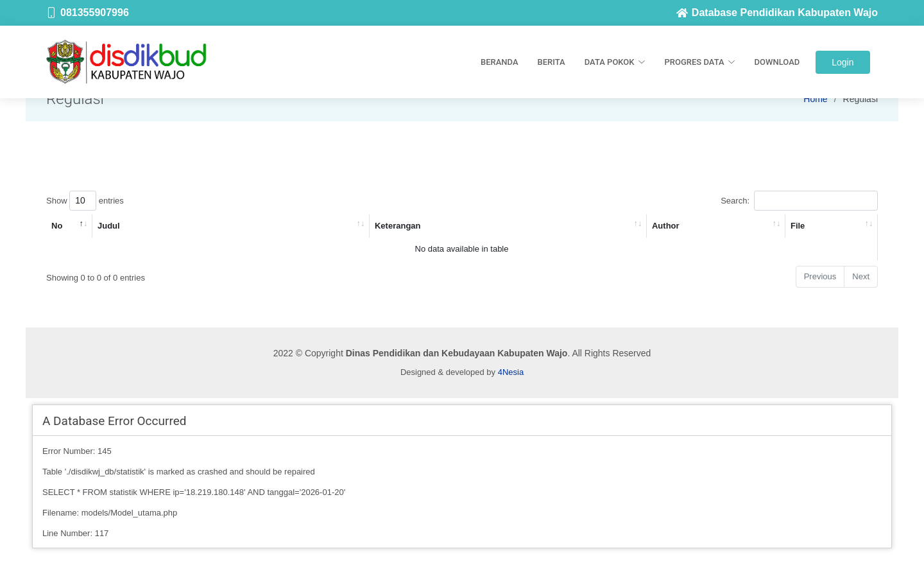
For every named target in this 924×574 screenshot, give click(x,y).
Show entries (85, 201)
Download (777, 62)
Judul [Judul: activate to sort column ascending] (109, 226)
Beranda (500, 62)
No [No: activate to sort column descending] (57, 226)
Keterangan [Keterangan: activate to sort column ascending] (398, 226)
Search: (799, 201)
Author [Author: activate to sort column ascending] (666, 226)
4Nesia (511, 372)
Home (815, 99)
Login (843, 62)
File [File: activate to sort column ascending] (798, 226)
